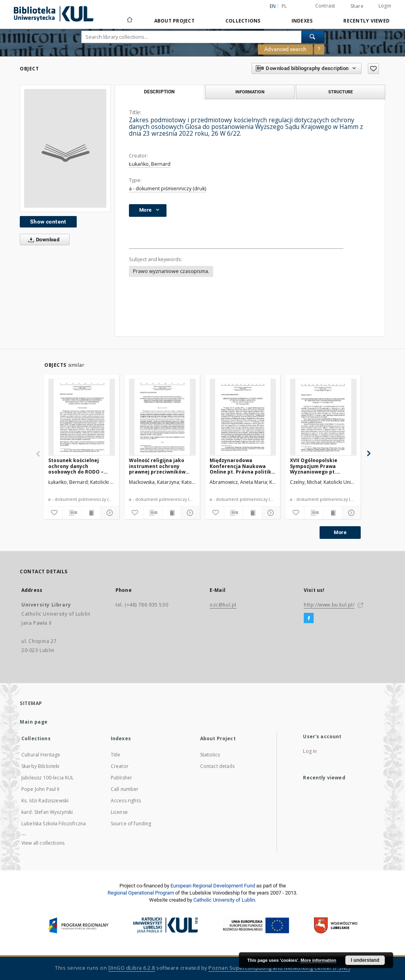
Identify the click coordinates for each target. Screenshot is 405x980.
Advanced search (285, 49)
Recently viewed (366, 21)
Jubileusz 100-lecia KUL (47, 778)
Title (116, 755)
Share (357, 6)
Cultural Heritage (41, 755)
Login (385, 6)
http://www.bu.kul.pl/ (329, 605)
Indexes (302, 21)
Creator (120, 766)
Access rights (126, 801)
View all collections (43, 843)
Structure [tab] (341, 92)
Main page (34, 722)
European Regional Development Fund (213, 886)
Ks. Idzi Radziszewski (45, 801)
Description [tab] (159, 92)
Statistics (210, 755)
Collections (243, 21)
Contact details (217, 766)
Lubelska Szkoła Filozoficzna (54, 824)
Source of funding (131, 824)
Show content (48, 222)
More (340, 532)
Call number (125, 789)
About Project (174, 21)
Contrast (325, 6)
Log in (310, 751)
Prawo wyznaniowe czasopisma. (171, 271)
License (119, 812)
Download (42, 240)
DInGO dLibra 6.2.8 (132, 968)
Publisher (121, 778)
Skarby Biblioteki (41, 766)
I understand (365, 960)
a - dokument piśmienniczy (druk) (167, 189)
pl (284, 6)
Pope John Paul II (41, 789)
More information (318, 960)
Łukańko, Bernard (150, 164)
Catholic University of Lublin (224, 900)
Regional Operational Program (141, 893)
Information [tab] (250, 92)
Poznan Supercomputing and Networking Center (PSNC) (279, 968)
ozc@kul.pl (223, 605)
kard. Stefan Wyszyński (47, 812)
